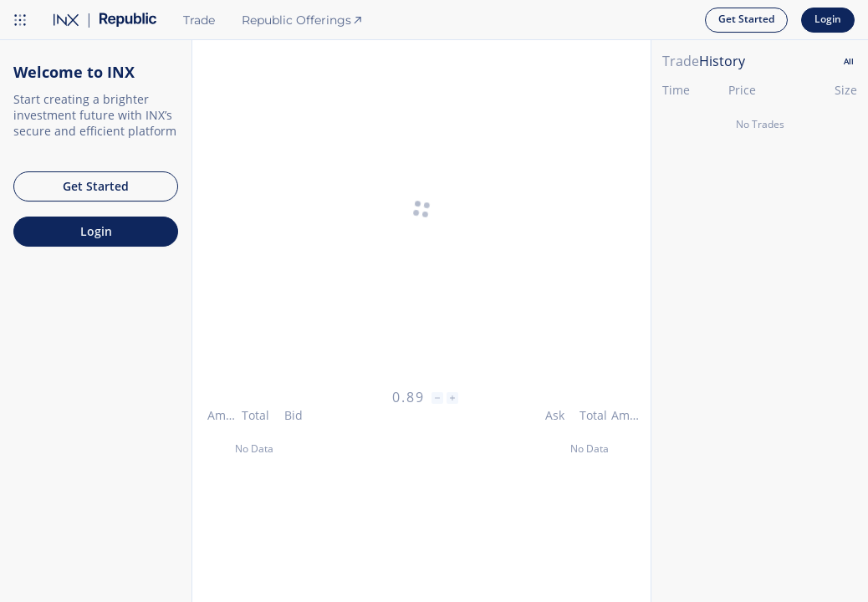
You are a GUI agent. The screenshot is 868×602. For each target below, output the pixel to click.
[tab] (849, 62)
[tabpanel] (760, 339)
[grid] (760, 354)
